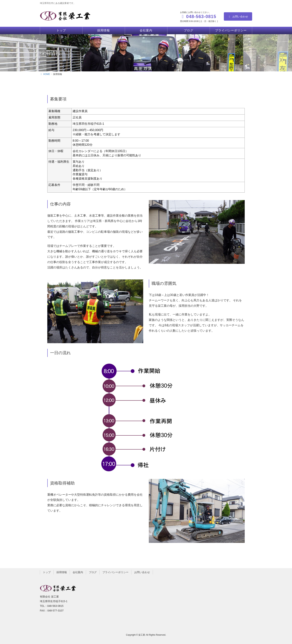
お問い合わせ (238, 17)
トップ (47, 572)
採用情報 (62, 572)
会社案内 (78, 572)
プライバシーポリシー (115, 572)
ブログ (93, 572)
